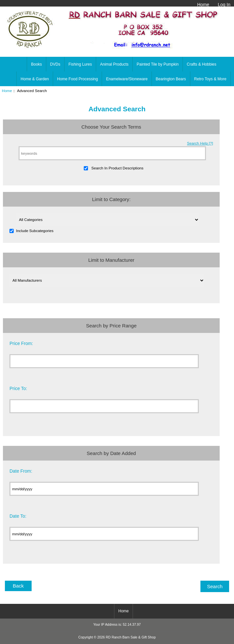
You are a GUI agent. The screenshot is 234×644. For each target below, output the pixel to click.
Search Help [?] (200, 143)
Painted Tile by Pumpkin (158, 64)
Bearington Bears (171, 79)
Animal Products (114, 64)
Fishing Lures (80, 64)
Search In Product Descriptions (117, 168)
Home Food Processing (77, 79)
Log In (224, 5)
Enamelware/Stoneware (127, 79)
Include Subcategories (35, 231)
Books (36, 64)
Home (203, 5)
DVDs (55, 64)
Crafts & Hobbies (202, 64)
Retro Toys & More (210, 79)
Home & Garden (35, 79)
